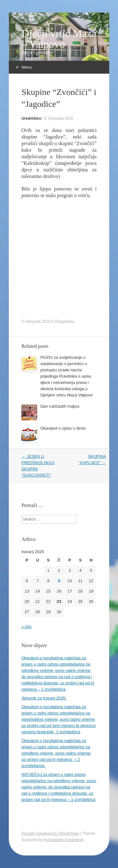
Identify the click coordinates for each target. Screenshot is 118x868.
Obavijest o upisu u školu (63, 428)
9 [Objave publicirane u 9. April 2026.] (59, 581)
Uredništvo (31, 118)
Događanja (65, 322)
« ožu (26, 627)
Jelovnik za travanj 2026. (44, 698)
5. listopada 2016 (59, 118)
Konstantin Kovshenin (64, 840)
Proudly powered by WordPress (50, 833)
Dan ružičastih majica (60, 406)
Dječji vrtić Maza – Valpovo (59, 39)
